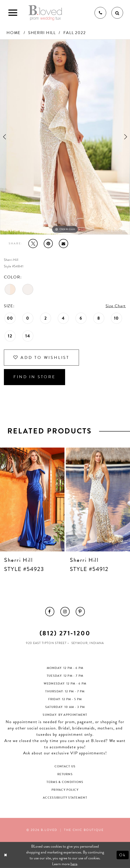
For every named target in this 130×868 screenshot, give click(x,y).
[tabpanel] (65, 137)
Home (14, 33)
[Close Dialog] (6, 855)
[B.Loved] (45, 13)
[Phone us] (100, 13)
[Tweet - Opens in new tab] (33, 244)
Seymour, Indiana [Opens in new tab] (88, 643)
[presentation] (32, 499)
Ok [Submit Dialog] (123, 855)
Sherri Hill (42, 33)
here (74, 864)
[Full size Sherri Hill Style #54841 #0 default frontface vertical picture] (65, 137)
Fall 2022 (75, 33)
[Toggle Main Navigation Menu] (13, 13)
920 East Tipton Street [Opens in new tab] (46, 643)
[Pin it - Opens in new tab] (48, 244)
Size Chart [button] (116, 306)
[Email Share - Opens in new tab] (63, 244)
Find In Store (35, 377)
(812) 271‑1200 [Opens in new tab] (65, 633)
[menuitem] (50, 611)
